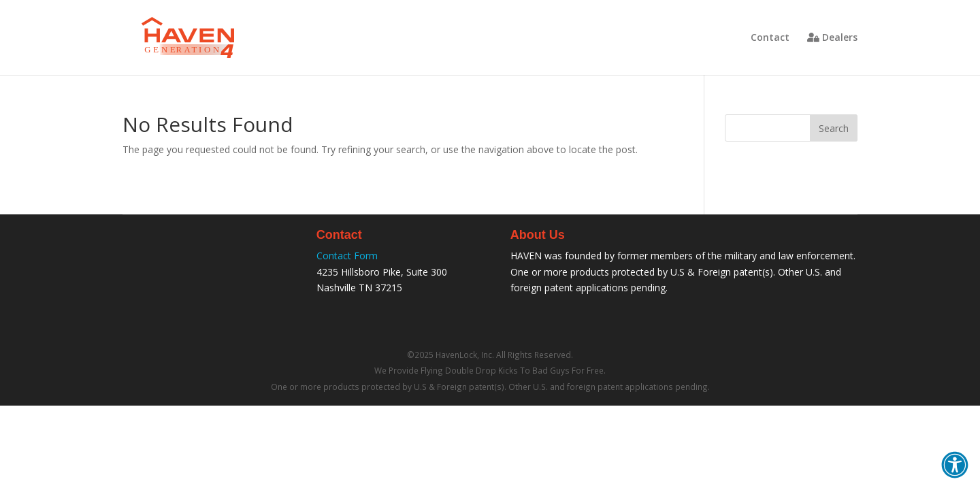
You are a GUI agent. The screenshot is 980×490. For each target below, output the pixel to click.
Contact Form (347, 256)
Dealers (832, 38)
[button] (955, 465)
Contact (770, 38)
